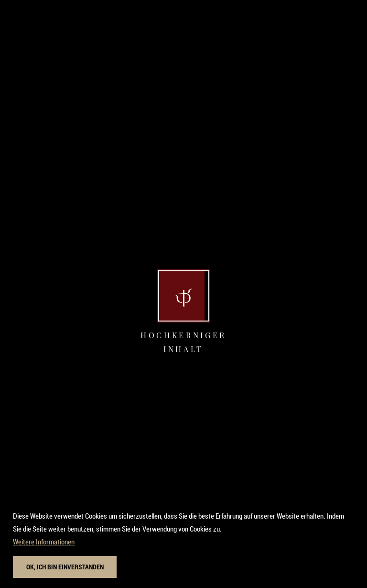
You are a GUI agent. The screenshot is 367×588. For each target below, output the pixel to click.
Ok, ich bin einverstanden (65, 571)
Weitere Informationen (44, 546)
